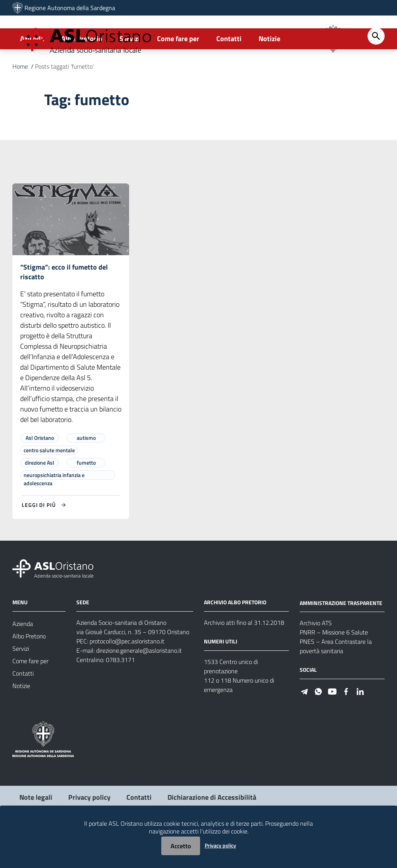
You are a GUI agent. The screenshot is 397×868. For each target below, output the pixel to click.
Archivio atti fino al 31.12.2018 (244, 659)
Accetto (181, 846)
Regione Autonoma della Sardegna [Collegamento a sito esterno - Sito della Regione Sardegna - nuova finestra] (70, 8)
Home (20, 100)
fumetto (86, 499)
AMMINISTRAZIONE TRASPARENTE (341, 639)
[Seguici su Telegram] (304, 727)
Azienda (32, 72)
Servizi (130, 72)
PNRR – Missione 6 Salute (334, 668)
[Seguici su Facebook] (346, 727)
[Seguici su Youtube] (332, 727)
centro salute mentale (49, 486)
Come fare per (178, 72)
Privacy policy (220, 845)
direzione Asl (40, 499)
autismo (86, 474)
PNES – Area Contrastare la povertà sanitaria (336, 682)
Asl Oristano (40, 474)
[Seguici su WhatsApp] (318, 727)
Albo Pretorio (82, 72)
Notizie (269, 72)
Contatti (229, 72)
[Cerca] (376, 70)
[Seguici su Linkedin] (360, 727)
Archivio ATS (316, 659)
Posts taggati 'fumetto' (64, 100)
